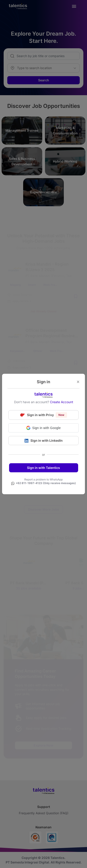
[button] (43, 428)
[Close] (78, 382)
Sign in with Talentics (43, 468)
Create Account (62, 402)
